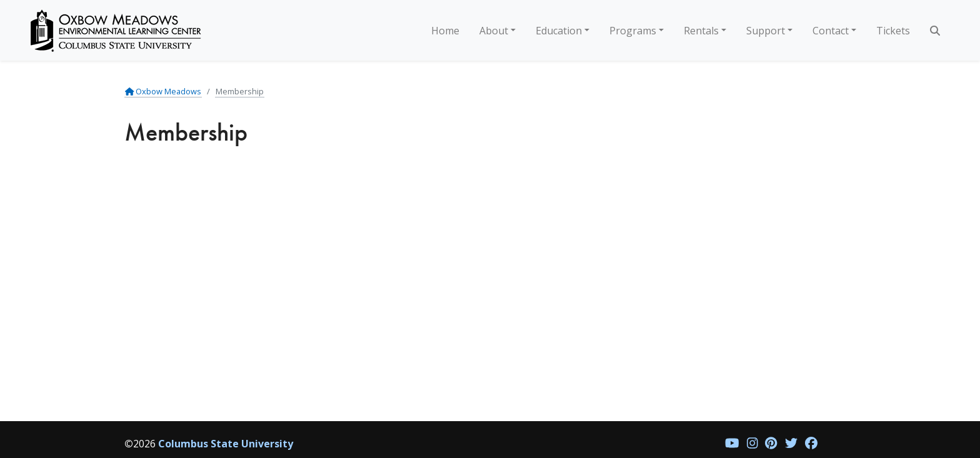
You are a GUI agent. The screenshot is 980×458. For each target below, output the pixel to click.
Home (445, 31)
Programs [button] (633, 31)
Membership (240, 91)
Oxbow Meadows (163, 91)
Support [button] (766, 31)
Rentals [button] (701, 31)
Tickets (893, 31)
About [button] (494, 31)
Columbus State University (226, 444)
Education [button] (559, 31)
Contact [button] (831, 31)
